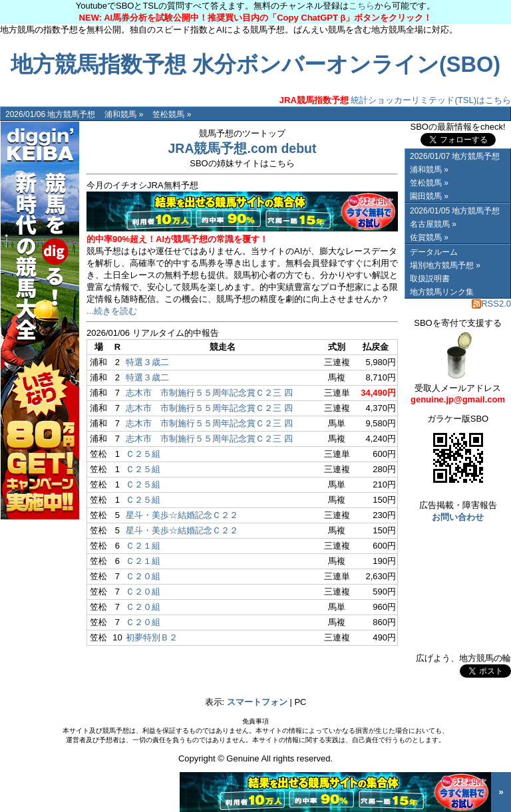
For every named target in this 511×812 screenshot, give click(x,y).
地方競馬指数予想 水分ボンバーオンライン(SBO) (255, 65)
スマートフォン (257, 702)
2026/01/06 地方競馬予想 (50, 114)
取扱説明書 (430, 279)
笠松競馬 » (172, 114)
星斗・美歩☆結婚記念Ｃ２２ (182, 515)
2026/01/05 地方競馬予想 (455, 211)
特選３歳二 (147, 362)
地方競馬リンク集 (442, 292)
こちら (362, 6)
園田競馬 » (429, 196)
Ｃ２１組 (143, 546)
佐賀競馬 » (429, 237)
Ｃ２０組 (143, 576)
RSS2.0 (491, 304)
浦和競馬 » (124, 114)
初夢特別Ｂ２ (152, 637)
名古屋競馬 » (433, 224)
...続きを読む (112, 311)
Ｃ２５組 (143, 454)
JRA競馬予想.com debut (242, 148)
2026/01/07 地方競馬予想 (455, 156)
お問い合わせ (458, 517)
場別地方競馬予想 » (445, 265)
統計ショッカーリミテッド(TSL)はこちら (395, 100)
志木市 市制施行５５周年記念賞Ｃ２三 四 (209, 393)
